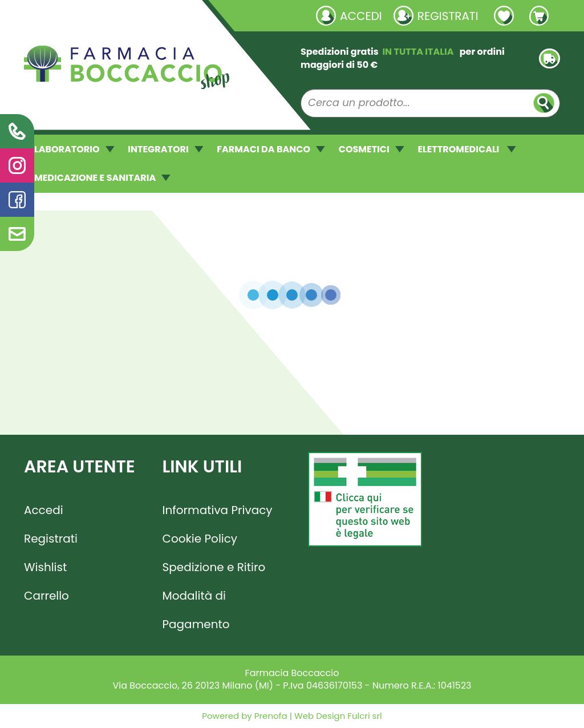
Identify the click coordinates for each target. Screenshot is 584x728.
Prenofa (270, 716)
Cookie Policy (200, 539)
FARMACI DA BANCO (271, 149)
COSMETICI (372, 149)
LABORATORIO (74, 149)
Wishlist (45, 567)
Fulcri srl (364, 716)
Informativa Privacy (218, 510)
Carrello (46, 596)
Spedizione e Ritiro (214, 567)
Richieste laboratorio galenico (92, 15)
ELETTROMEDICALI (467, 149)
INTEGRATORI (165, 149)
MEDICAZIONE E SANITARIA (102, 178)
